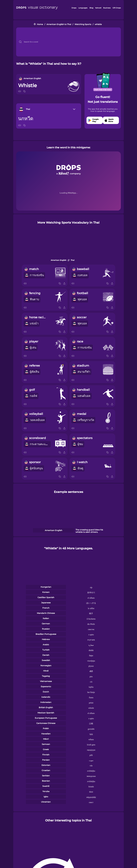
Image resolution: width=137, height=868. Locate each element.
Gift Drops (117, 8)
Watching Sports (83, 24)
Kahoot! (98, 8)
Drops (74, 8)
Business (107, 8)
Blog (91, 8)
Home (40, 24)
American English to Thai (59, 24)
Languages (83, 8)
